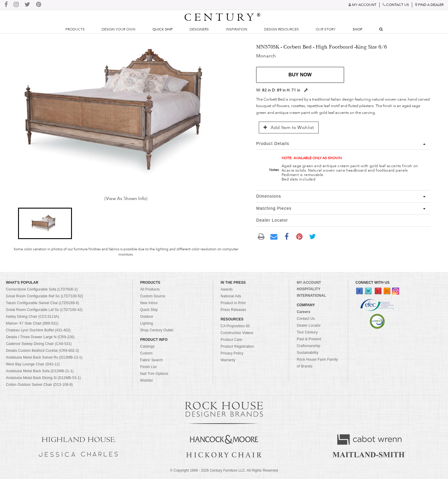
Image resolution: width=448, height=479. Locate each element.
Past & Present (309, 339)
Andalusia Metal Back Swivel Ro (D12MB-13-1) (44, 357)
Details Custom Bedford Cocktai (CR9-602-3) (42, 351)
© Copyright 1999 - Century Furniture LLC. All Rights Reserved (224, 470)
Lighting (146, 323)
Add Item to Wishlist (289, 128)
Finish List (148, 367)
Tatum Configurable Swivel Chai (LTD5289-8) (42, 303)
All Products (150, 289)
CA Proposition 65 (235, 326)
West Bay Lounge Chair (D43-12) (33, 364)
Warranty (228, 360)
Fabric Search (151, 360)
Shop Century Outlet (157, 330)
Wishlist (146, 380)
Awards (227, 289)
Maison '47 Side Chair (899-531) (32, 323)
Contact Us (306, 319)
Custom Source (153, 296)
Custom (146, 353)
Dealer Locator (309, 325)
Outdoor (147, 317)
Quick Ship (163, 29)
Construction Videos (237, 333)
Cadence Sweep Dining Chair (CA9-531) (39, 344)
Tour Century (307, 332)
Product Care (231, 340)
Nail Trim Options (154, 374)
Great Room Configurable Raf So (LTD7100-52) (45, 296)
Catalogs (147, 346)
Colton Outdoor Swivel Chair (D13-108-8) (39, 385)
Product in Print (233, 303)
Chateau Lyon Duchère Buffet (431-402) (38, 330)
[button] (45, 223)
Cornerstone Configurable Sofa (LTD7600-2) (42, 289)
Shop (358, 29)
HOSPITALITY (309, 289)
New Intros (149, 303)
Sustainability (308, 353)
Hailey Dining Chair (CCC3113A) (33, 317)
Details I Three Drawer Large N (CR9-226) (40, 337)
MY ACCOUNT (309, 283)
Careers (304, 312)
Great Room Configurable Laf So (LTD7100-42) (44, 310)
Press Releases (233, 310)
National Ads (231, 296)
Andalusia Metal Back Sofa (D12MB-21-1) (40, 371)
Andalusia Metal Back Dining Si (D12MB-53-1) (43, 378)
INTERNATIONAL (311, 296)
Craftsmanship (308, 346)
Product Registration (237, 346)
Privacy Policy (232, 353)
